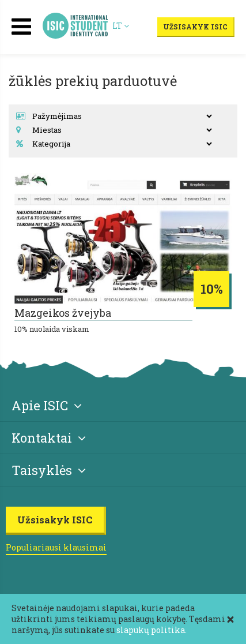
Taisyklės (49, 470)
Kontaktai (49, 438)
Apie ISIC (47, 405)
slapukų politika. (152, 630)
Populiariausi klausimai (56, 547)
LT (121, 26)
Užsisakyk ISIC (195, 27)
